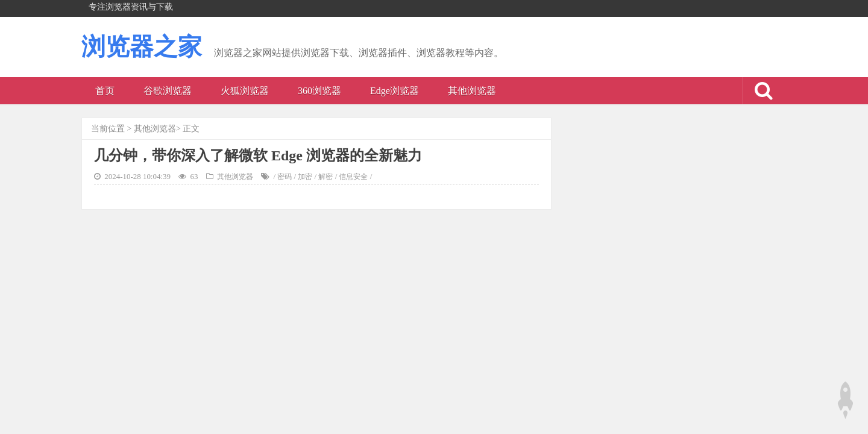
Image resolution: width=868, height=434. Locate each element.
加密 (305, 177)
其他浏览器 (472, 91)
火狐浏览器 (245, 91)
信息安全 (353, 177)
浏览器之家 (142, 47)
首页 (105, 91)
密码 (285, 177)
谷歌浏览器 (168, 91)
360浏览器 (319, 91)
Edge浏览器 (395, 91)
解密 (325, 177)
